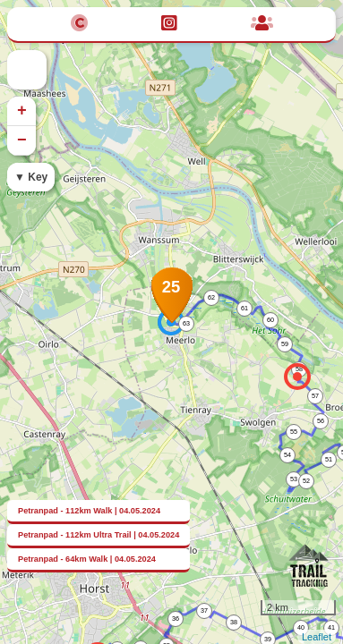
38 (234, 622)
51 (329, 459)
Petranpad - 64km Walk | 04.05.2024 (87, 559)
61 (244, 308)
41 (331, 627)
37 (204, 610)
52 (306, 481)
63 (186, 323)
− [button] (22, 140)
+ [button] (22, 111)
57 (315, 396)
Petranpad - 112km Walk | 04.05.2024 (89, 511)
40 (301, 627)
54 (287, 455)
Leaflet (317, 637)
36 (176, 619)
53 (294, 479)
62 (211, 297)
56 (321, 421)
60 (270, 320)
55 (294, 432)
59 (285, 344)
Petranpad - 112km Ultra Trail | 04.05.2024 (99, 535)
